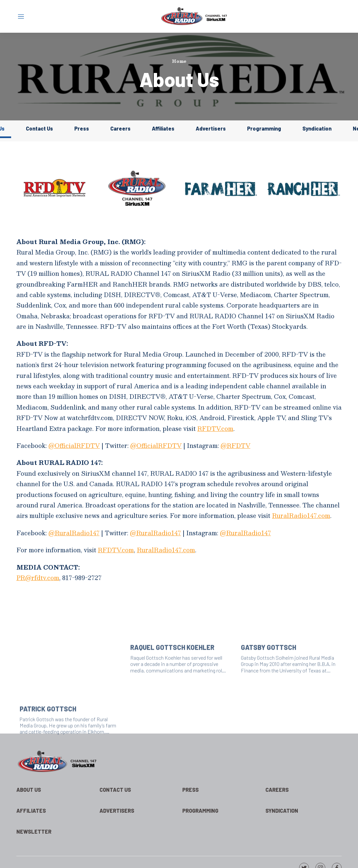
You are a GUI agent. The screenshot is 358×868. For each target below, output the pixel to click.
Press (82, 128)
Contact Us (39, 128)
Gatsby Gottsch (268, 680)
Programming (264, 128)
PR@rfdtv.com (38, 578)
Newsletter (34, 832)
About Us (29, 790)
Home (179, 61)
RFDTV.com (215, 428)
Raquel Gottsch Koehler (172, 680)
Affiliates (163, 128)
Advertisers (211, 128)
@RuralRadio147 (74, 533)
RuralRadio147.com (301, 515)
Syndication (317, 128)
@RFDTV (235, 445)
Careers (120, 128)
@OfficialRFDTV (74, 445)
